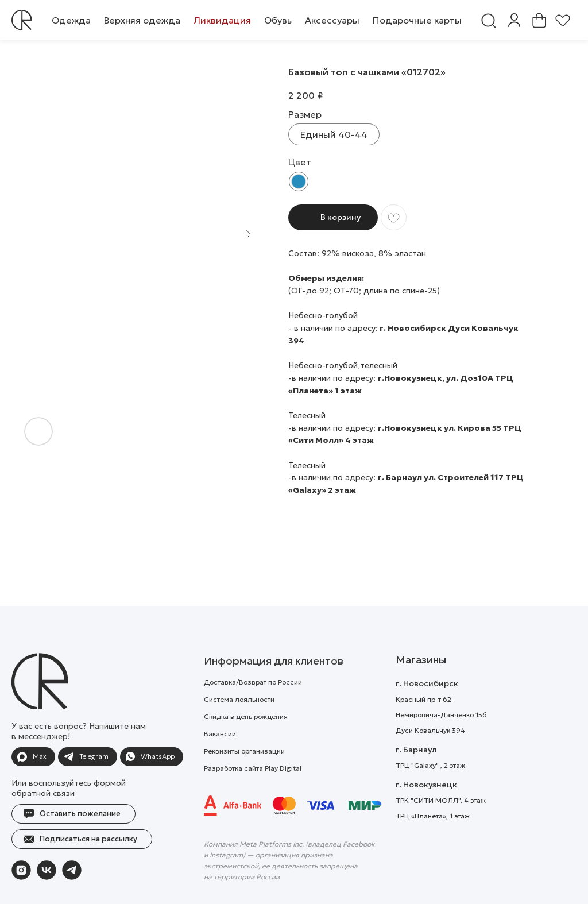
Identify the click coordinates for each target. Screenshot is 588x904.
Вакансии (220, 757)
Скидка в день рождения (246, 739)
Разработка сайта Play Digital (253, 791)
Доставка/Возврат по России (253, 705)
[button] (71, 20)
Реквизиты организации (244, 774)
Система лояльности (239, 722)
